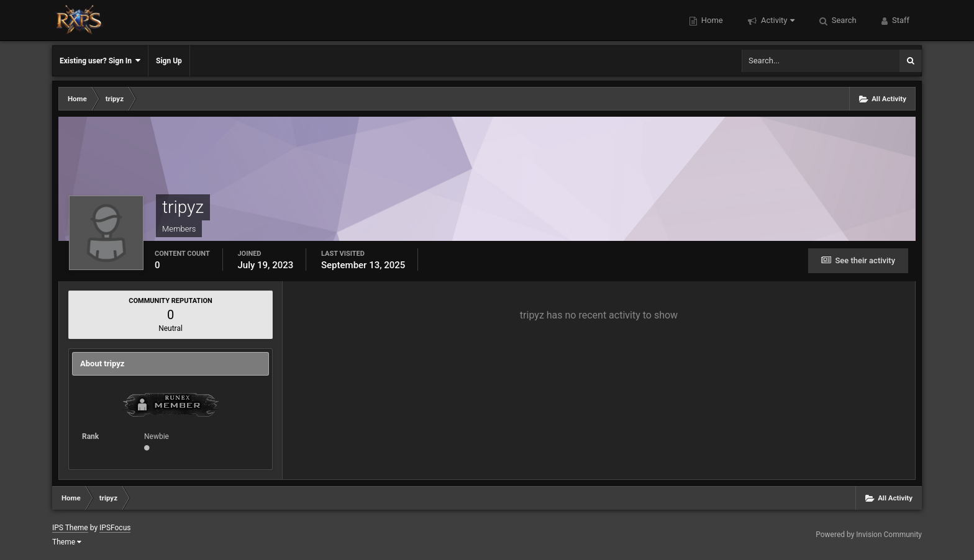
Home (711, 20)
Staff (900, 20)
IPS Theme (70, 528)
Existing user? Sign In (100, 61)
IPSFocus (115, 528)
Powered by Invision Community (869, 535)
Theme (67, 542)
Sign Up (169, 61)
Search (843, 20)
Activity (777, 20)
